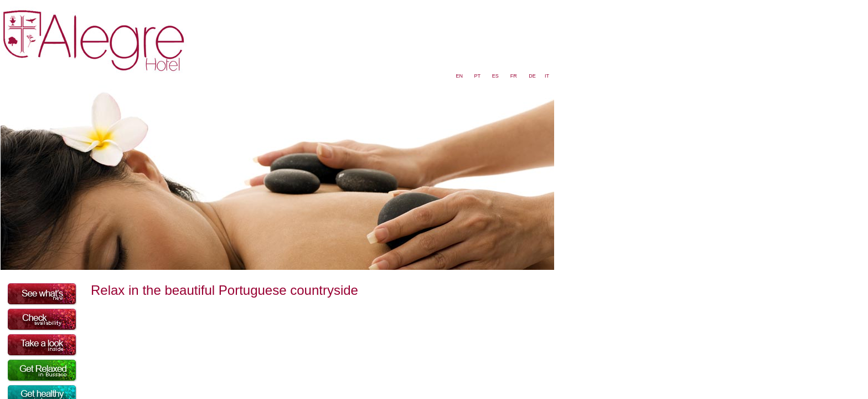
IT (547, 76)
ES (495, 76)
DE (532, 76)
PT (477, 76)
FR (514, 76)
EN (460, 76)
